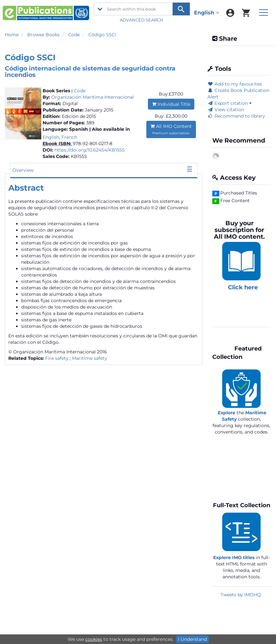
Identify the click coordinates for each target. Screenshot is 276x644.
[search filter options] (100, 9)
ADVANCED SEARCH (142, 20)
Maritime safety (90, 358)
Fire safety (57, 358)
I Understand (192, 639)
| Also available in (110, 129)
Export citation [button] (230, 103)
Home (12, 35)
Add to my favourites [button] (235, 84)
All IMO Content (171, 129)
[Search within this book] (142, 9)
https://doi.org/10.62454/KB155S (90, 150)
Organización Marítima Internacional (93, 97)
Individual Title (171, 104)
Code (74, 35)
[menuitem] (230, 13)
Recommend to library (236, 116)
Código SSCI (102, 35)
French (69, 137)
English (51, 137)
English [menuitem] (207, 13)
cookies (94, 639)
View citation (226, 110)
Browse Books (43, 35)
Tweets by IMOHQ (241, 595)
